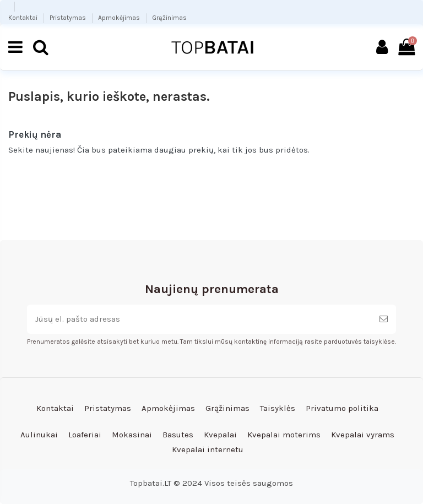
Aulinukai (39, 435)
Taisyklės (278, 408)
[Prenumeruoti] (384, 319)
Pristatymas (69, 18)
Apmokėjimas (120, 18)
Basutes (178, 435)
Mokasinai (132, 435)
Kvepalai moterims (284, 435)
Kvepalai (220, 435)
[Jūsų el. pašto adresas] (199, 319)
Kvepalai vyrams (363, 435)
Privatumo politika (342, 408)
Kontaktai (24, 18)
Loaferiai (85, 435)
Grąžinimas (169, 18)
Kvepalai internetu (208, 449)
